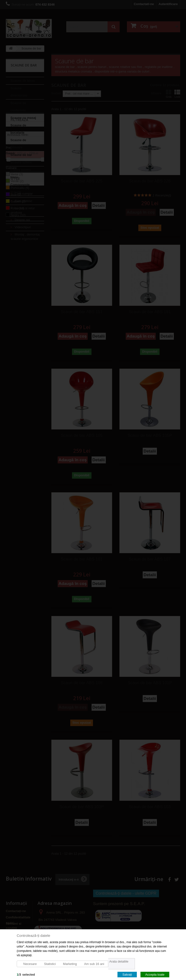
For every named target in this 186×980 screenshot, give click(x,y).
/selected (26, 974)
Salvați (127, 974)
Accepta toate (155, 974)
